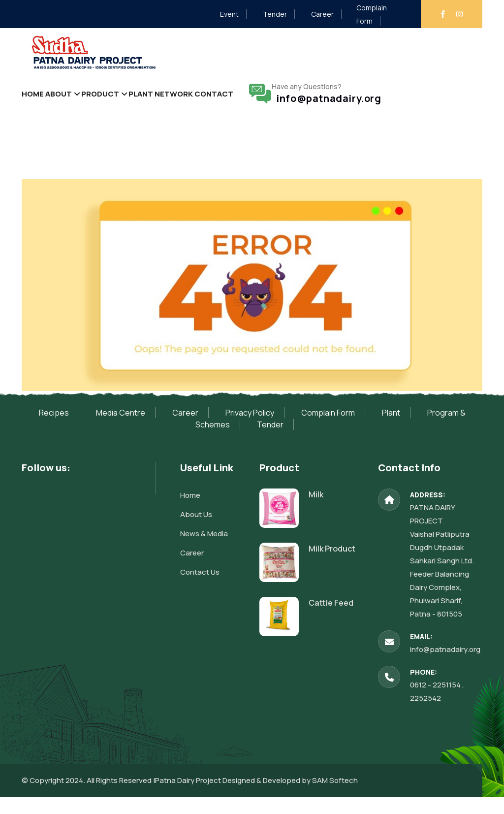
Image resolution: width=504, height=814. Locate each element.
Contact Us (200, 589)
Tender (275, 14)
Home (36, 102)
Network (202, 102)
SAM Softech (335, 798)
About (68, 102)
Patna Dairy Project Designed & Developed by (234, 798)
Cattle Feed (331, 619)
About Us (196, 531)
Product (116, 102)
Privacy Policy (250, 429)
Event (229, 14)
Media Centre (121, 429)
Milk (316, 511)
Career (322, 14)
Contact (247, 102)
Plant (163, 102)
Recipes (54, 429)
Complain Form (328, 429)
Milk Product (332, 565)
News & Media (204, 550)
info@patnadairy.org (362, 107)
